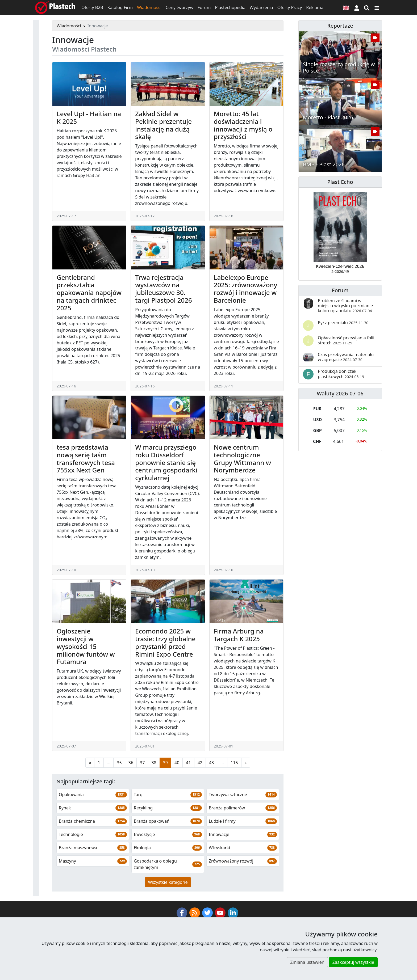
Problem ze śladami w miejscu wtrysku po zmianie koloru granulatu (345, 306)
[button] (357, 7)
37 (142, 763)
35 (119, 763)
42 (200, 763)
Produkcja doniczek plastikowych (341, 374)
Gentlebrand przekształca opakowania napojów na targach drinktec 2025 (89, 293)
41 (188, 763)
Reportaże (340, 26)
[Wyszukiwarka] (367, 7)
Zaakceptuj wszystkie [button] (353, 962)
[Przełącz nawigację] (377, 7)
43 (211, 763)
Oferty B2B (92, 7)
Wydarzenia (261, 7)
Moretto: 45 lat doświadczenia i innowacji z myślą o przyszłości (243, 125)
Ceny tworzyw (180, 7)
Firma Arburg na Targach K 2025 (239, 635)
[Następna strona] (246, 763)
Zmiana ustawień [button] (307, 962)
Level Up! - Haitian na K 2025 (89, 117)
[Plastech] (55, 7)
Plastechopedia (230, 7)
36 (131, 763)
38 (154, 763)
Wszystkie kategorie (168, 882)
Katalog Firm (120, 7)
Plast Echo (340, 182)
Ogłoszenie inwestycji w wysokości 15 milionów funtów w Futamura (86, 646)
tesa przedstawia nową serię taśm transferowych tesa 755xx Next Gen (86, 459)
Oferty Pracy (290, 7)
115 (234, 763)
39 (165, 763)
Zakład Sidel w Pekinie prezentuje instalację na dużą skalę (163, 125)
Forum (204, 7)
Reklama (315, 7)
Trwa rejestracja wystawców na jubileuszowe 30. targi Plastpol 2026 (163, 289)
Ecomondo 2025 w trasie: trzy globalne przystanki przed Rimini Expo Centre (165, 642)
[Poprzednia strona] (90, 763)
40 (177, 763)
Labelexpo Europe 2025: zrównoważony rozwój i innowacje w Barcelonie (246, 289)
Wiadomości (149, 7)
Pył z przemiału (343, 323)
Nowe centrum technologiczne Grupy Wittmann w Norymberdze (243, 459)
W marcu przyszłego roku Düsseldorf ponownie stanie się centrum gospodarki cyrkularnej (166, 462)
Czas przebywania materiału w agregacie (346, 357)
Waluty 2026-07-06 (340, 393)
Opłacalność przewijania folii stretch (346, 340)
